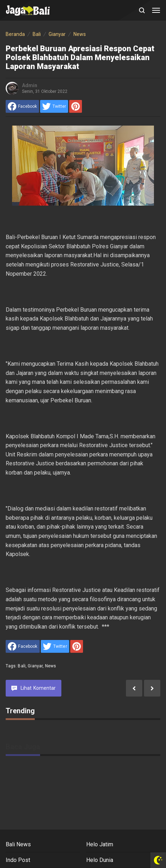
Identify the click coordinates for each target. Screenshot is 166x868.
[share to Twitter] (54, 106)
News (51, 666)
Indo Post (18, 860)
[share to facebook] (22, 106)
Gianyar (35, 666)
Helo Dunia (100, 860)
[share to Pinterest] (76, 106)
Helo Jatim (100, 844)
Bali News (18, 844)
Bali (22, 666)
